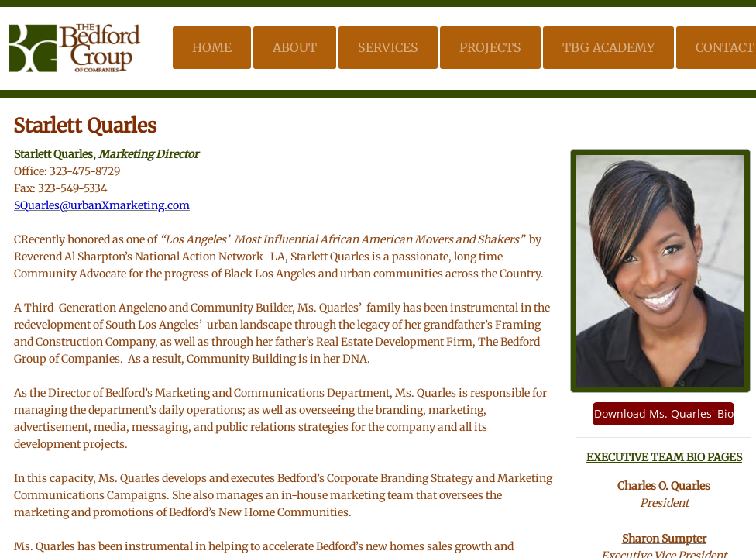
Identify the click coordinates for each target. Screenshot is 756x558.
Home (212, 47)
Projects (490, 47)
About (295, 47)
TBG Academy (608, 47)
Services (388, 47)
